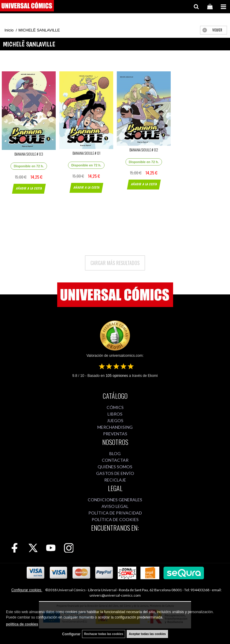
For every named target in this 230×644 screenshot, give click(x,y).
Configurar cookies (27, 590)
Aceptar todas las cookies (147, 634)
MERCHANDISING (115, 427)
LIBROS (115, 414)
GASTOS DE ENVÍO (115, 473)
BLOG (115, 453)
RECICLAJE (115, 480)
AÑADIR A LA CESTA (29, 188)
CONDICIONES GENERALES (115, 500)
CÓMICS (115, 407)
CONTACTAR (115, 460)
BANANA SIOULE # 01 (86, 153)
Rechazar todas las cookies (104, 634)
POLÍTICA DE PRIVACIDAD (115, 513)
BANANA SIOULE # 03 (29, 154)
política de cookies (22, 624)
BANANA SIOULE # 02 (144, 150)
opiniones (117, 376)
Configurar (71, 634)
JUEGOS (115, 420)
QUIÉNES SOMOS (115, 467)
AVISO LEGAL (115, 506)
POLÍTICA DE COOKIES (115, 519)
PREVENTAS (115, 434)
